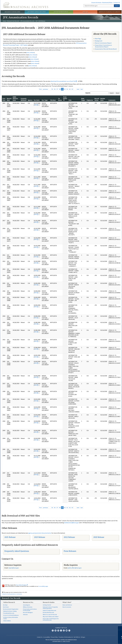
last (82, 89)
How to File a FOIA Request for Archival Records (51, 619)
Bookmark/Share (107, 3)
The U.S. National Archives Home (26, 5)
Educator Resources (61, 12)
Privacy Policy (54, 637)
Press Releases (70, 551)
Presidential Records (9, 613)
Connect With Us (61, 628)
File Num (53, 100)
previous (45, 89)
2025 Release (10, 537)
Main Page (98, 39)
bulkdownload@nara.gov (71, 523)
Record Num (9, 99)
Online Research (9, 602)
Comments (112, 100)
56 (55, 89)
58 (60, 89)
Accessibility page (43, 586)
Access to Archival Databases (11, 615)
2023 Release (40, 537)
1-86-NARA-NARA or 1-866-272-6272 (61, 641)
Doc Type (45, 100)
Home (5, 21)
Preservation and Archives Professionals (30, 610)
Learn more (107, 641)
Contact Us (117, 3)
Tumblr (61, 631)
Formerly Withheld (24, 99)
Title (70, 100)
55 (52, 89)
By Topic (5, 605)
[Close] (120, 628)
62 (70, 89)
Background (99, 41)
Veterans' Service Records (37, 12)
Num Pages (83, 99)
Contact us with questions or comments (12, 594)
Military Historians (28, 607)
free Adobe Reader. (22, 585)
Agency (30, 100)
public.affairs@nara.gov (75, 568)
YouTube (64, 631)
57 (57, 89)
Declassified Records (48, 612)
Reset (118, 93)
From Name (65, 98)
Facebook (53, 631)
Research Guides (49, 602)
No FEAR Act (77, 637)
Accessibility (47, 637)
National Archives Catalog (10, 611)
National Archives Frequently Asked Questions (50, 608)
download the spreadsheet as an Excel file (63, 81)
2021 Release (99, 537)
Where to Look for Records (50, 615)
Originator (90, 100)
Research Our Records (13, 12)
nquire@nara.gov (14, 568)
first (40, 89)
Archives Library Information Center (11, 618)
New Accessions (67, 607)
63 (72, 89)
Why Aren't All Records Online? (51, 617)
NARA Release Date (15, 99)
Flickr (69, 631)
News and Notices (67, 605)
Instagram (58, 631)
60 (65, 89)
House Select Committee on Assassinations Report (103, 46)
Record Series (97, 99)
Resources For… (29, 602)
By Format (6, 607)
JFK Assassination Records (27, 21)
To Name (60, 99)
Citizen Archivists (96, 3)
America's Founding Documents (109, 12)
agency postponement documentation (40, 533)
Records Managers (28, 612)
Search (117, 6)
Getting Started (47, 605)
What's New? (67, 602)
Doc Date (37, 100)
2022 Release (69, 537)
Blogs (67, 631)
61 (67, 89)
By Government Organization (11, 609)
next (78, 89)
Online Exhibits (7, 621)
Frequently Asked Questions (17, 551)
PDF (35, 105)
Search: (88, 93)
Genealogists (27, 605)
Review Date (103, 99)
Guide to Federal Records (49, 610)
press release (30, 52)
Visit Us (85, 12)
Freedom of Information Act (66, 637)
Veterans (25, 615)
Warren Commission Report (103, 43)
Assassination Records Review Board (106, 49)
